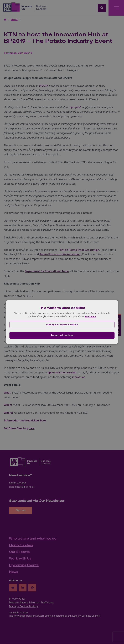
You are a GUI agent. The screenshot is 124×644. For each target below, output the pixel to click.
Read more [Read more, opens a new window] (90, 316)
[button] (62, 325)
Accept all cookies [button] (62, 335)
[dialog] (62, 322)
